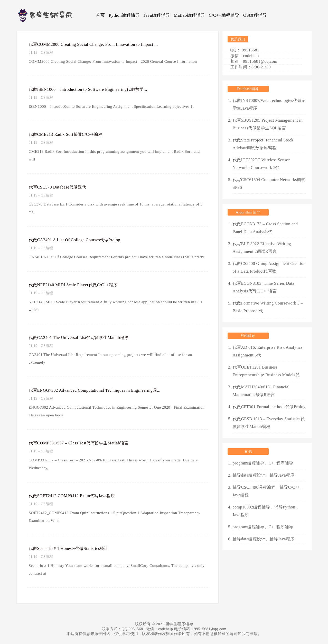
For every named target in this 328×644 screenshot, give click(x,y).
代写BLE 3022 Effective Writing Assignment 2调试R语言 (262, 248)
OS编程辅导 (255, 15)
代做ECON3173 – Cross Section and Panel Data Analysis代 (265, 228)
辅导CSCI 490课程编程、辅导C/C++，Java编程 (269, 491)
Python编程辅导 (124, 15)
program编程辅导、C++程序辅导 (263, 463)
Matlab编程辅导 (189, 15)
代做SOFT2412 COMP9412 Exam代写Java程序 (79, 496)
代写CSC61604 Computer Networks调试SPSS (269, 184)
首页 (100, 15)
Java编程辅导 (157, 15)
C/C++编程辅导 (224, 15)
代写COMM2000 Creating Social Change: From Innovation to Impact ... (105, 44)
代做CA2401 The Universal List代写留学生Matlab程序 (86, 337)
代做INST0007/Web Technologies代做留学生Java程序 (269, 104)
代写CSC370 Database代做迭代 (62, 187)
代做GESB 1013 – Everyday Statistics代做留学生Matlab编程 (269, 423)
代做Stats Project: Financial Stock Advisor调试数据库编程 (263, 144)
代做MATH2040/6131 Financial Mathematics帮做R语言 (261, 391)
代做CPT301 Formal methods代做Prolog (269, 407)
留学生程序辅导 (179, 624)
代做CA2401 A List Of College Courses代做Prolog (81, 240)
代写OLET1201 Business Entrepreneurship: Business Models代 (266, 371)
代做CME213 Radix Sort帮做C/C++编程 (71, 134)
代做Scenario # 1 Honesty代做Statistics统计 (74, 548)
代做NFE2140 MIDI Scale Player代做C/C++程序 (80, 285)
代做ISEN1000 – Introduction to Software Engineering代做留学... (97, 89)
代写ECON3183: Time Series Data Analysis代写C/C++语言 (264, 287)
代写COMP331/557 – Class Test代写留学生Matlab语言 (86, 443)
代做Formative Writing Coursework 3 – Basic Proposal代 (268, 307)
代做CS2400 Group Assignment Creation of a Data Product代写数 (269, 267)
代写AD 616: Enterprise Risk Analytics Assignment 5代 (268, 351)
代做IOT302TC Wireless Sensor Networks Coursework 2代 (261, 164)
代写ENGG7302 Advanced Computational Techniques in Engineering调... (106, 390)
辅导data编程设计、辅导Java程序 (264, 475)
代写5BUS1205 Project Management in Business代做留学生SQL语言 (268, 124)
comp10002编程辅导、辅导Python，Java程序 (266, 511)
